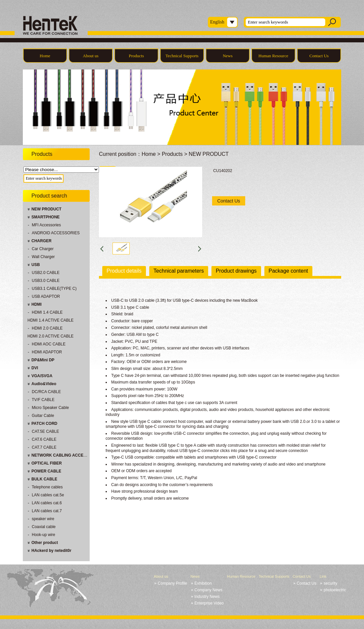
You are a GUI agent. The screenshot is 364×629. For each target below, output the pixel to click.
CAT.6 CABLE (44, 439)
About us (91, 56)
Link (323, 576)
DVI (35, 368)
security (330, 583)
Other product (45, 543)
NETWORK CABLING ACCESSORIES (66, 455)
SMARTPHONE (45, 217)
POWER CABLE (46, 471)
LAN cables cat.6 (47, 503)
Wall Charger (43, 257)
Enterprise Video (209, 603)
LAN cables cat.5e (48, 495)
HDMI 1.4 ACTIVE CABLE (50, 320)
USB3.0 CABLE (46, 281)
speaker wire (43, 519)
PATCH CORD (44, 424)
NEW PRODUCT (46, 209)
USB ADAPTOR (46, 296)
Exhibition (203, 583)
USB (36, 265)
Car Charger (43, 249)
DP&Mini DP (43, 360)
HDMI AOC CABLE (49, 344)
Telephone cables (47, 487)
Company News (209, 590)
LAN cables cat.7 (47, 511)
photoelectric (335, 590)
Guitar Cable (43, 416)
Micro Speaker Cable (50, 408)
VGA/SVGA (42, 376)
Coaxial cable (44, 527)
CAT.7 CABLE (44, 447)
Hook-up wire (44, 535)
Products (136, 56)
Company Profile (173, 583)
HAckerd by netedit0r (51, 551)
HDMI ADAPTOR (47, 352)
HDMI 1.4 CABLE (47, 312)
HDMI (37, 304)
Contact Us (319, 56)
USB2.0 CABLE (46, 273)
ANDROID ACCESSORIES (56, 233)
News (228, 56)
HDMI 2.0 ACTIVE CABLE (50, 336)
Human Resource (273, 56)
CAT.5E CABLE (45, 431)
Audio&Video (44, 384)
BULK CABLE (44, 479)
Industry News (207, 597)
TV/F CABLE (43, 400)
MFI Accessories (46, 225)
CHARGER (42, 241)
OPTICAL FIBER (47, 463)
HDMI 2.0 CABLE (47, 328)
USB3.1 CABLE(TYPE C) (54, 289)
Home (45, 56)
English (217, 22)
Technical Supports (182, 56)
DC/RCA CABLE (46, 392)
